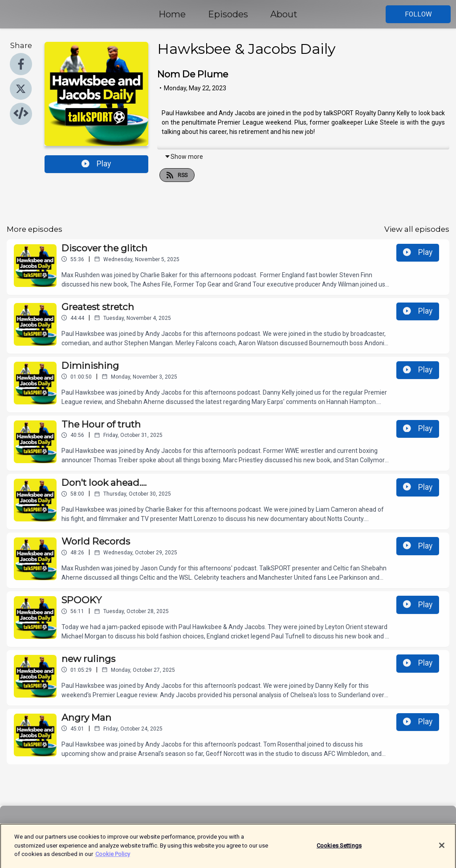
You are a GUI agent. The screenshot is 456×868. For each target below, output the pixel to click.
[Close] (442, 850)
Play (96, 164)
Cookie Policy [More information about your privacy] (113, 859)
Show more (184, 157)
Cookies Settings (339, 850)
